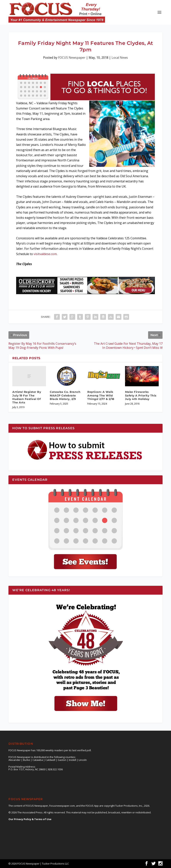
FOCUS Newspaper (72, 58)
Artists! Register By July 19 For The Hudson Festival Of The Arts (27, 397)
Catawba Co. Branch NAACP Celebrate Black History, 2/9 (65, 395)
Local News (120, 58)
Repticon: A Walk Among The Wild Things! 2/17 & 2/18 (101, 395)
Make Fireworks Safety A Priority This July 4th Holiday (141, 395)
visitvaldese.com (45, 254)
